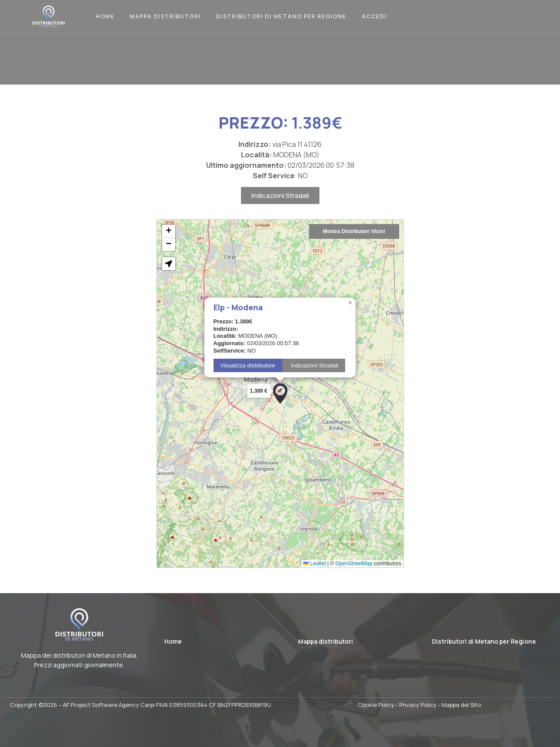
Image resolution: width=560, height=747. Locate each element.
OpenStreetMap (354, 574)
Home (105, 16)
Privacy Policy (418, 705)
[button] (280, 404)
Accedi (374, 16)
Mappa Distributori (165, 16)
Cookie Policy (376, 705)
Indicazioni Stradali (280, 205)
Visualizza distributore (248, 375)
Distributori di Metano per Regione (281, 16)
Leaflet (314, 574)
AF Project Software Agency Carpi (109, 705)
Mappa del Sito (461, 705)
